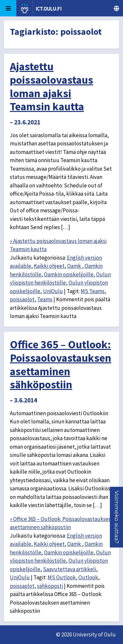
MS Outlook (62, 577)
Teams (45, 299)
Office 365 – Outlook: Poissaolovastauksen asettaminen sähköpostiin (61, 364)
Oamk (75, 266)
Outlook (88, 577)
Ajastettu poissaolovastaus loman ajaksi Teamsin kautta (51, 86)
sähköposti (50, 586)
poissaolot (22, 299)
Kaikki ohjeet (49, 266)
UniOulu (53, 291)
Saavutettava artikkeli (70, 569)
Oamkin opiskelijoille (69, 274)
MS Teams (93, 291)
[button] (117, 517)
